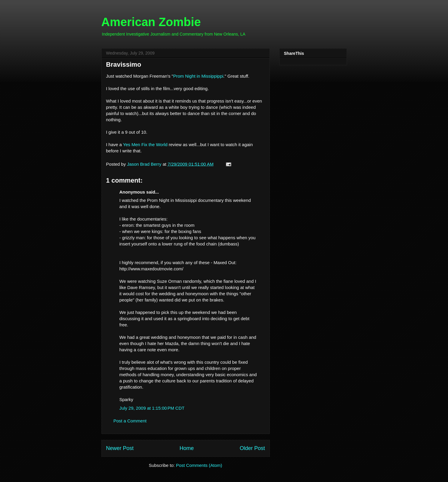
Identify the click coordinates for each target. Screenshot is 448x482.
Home (186, 448)
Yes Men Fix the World (146, 145)
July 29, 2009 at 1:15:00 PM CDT (152, 408)
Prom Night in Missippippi (198, 76)
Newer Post (120, 448)
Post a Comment (130, 421)
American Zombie (151, 22)
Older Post (252, 448)
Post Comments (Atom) (199, 465)
